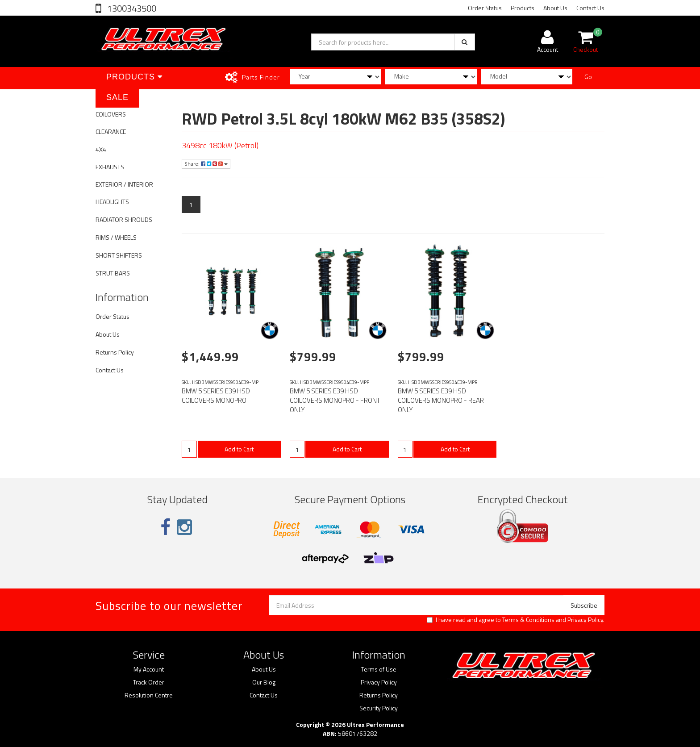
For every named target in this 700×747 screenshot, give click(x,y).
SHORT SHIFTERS (119, 255)
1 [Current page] (191, 204)
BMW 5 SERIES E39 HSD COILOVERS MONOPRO (216, 396)
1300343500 (131, 8)
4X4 (101, 149)
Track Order (149, 682)
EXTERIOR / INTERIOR (124, 184)
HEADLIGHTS (112, 202)
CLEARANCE (111, 131)
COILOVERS (111, 114)
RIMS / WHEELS (116, 237)
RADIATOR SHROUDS (124, 219)
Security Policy (379, 708)
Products (523, 8)
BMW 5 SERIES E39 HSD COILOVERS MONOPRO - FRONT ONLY (335, 400)
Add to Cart (239, 449)
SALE (117, 97)
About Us (555, 8)
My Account (149, 669)
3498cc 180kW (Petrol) (220, 145)
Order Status (485, 8)
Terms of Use (379, 669)
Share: (206, 164)
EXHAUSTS (110, 167)
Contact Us (590, 8)
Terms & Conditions (528, 620)
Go (588, 77)
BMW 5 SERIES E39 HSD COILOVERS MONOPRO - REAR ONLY (441, 400)
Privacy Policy (585, 620)
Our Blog (264, 682)
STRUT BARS (113, 273)
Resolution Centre (149, 695)
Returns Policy (115, 352)
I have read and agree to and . (516, 620)
